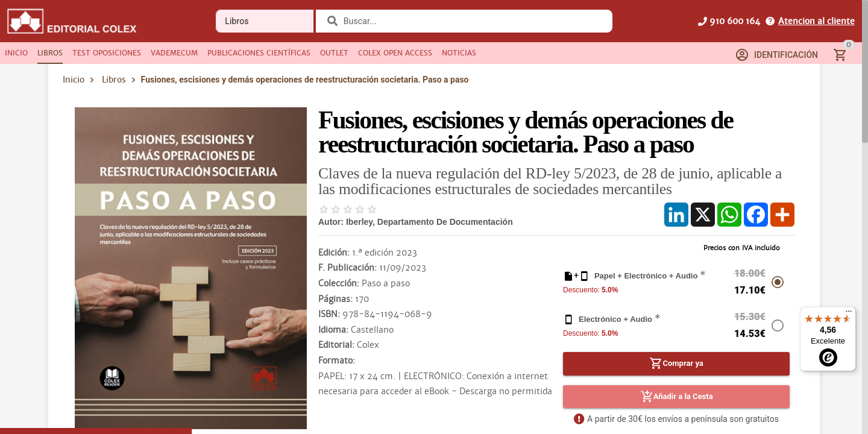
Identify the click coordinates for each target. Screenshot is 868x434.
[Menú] (849, 314)
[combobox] (473, 21)
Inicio (74, 80)
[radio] (324, 209)
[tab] (16, 53)
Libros (114, 80)
